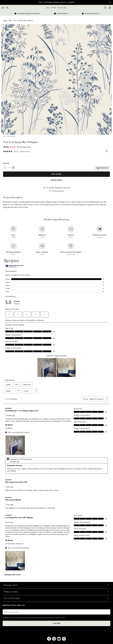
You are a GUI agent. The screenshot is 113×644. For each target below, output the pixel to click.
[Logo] (56, 8)
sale (10, 20)
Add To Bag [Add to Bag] (56, 174)
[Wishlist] (105, 8)
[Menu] (3, 8)
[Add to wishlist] (107, 151)
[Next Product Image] (108, 81)
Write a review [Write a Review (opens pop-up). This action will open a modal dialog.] (25, 151)
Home (5, 20)
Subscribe (56, 623)
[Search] (7, 8)
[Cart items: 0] (110, 8)
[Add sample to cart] (56, 180)
